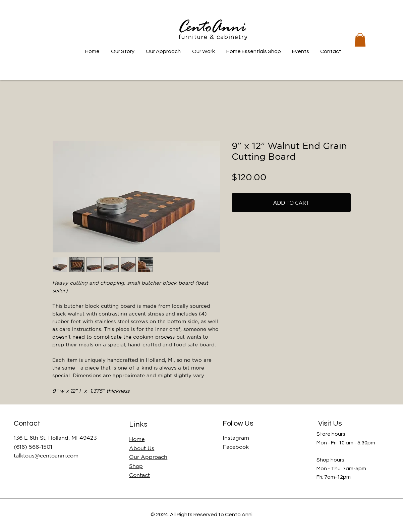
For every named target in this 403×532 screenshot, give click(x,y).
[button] (360, 40)
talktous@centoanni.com (46, 455)
